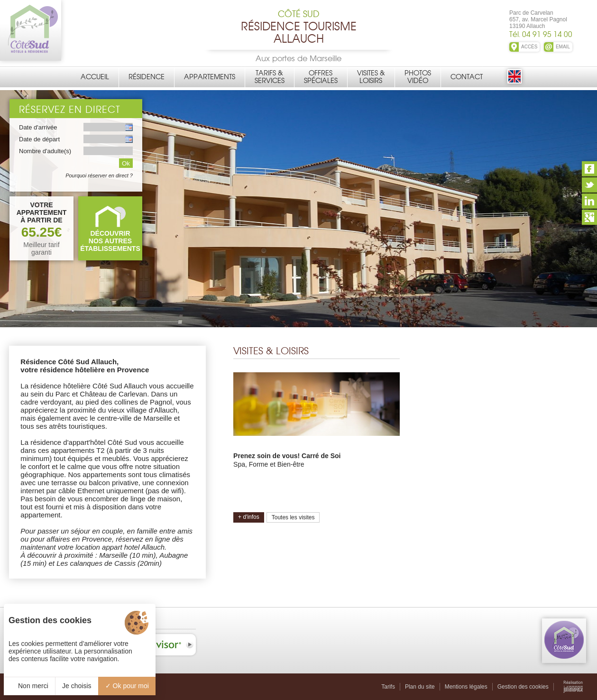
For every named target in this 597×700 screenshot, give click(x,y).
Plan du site (420, 687)
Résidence (147, 77)
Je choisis (77, 686)
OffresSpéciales (321, 77)
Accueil (95, 77)
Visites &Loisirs (371, 77)
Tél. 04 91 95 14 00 (541, 34)
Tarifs (388, 687)
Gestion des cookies (523, 687)
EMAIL (563, 47)
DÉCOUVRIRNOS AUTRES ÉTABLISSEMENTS (110, 241)
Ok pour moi (127, 686)
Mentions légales (466, 687)
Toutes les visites (293, 517)
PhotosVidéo (418, 77)
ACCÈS (529, 47)
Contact (467, 77)
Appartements (210, 77)
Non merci (29, 686)
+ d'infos (249, 517)
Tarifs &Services (270, 77)
